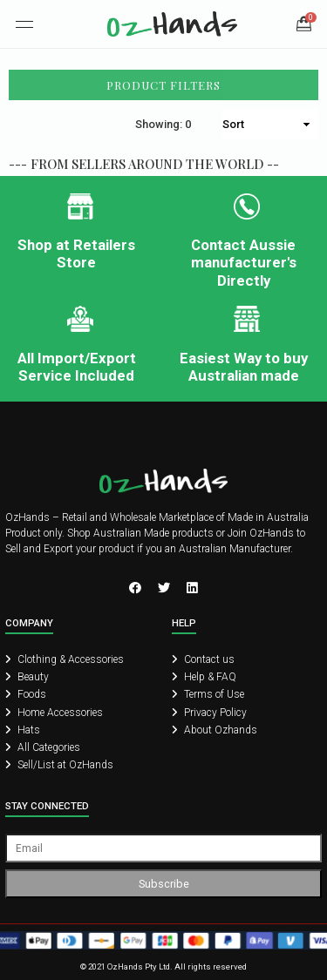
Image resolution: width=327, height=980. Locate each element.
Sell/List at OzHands (59, 765)
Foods (26, 694)
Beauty (27, 677)
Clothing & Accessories (65, 659)
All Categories (43, 747)
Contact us (203, 659)
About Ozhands (215, 730)
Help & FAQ (204, 677)
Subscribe (164, 884)
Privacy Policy (209, 713)
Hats (23, 730)
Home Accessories (54, 713)
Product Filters (163, 85)
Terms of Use (208, 694)
